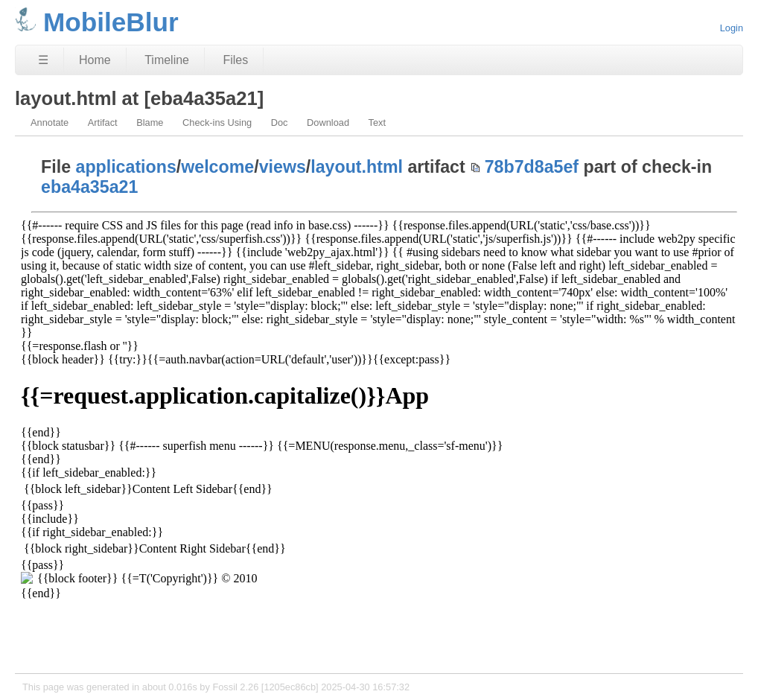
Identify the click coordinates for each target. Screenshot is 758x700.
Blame (150, 122)
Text (377, 122)
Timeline (167, 60)
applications (126, 167)
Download (328, 122)
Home (95, 60)
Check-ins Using (217, 122)
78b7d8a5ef (532, 167)
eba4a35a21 (89, 187)
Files (235, 60)
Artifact (103, 122)
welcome (217, 167)
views (283, 167)
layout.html (357, 167)
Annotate (50, 122)
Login (732, 28)
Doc (280, 122)
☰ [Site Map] (43, 60)
